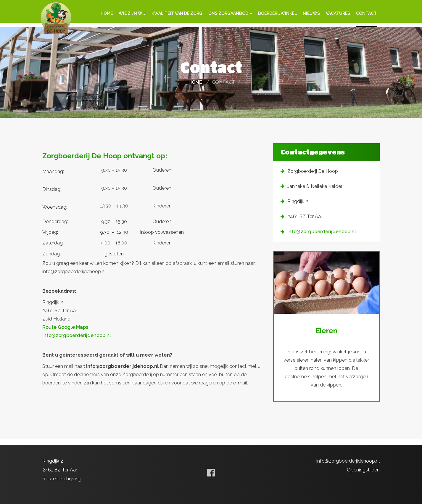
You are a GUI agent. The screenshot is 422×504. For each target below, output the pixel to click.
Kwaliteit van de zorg (177, 13)
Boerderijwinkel (277, 13)
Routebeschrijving (62, 479)
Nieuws (311, 13)
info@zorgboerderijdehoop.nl (77, 340)
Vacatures (338, 13)
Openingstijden (363, 470)
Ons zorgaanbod (230, 13)
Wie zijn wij (132, 13)
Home (107, 13)
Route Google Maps (65, 332)
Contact (366, 13)
